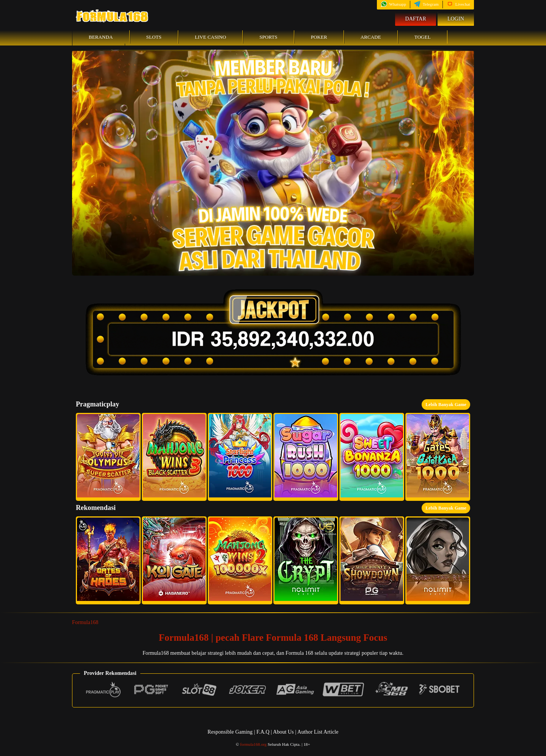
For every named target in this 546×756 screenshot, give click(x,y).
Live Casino (210, 37)
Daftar (416, 19)
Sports (268, 37)
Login (456, 19)
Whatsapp (393, 4)
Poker (319, 37)
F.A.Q (263, 732)
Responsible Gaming (230, 732)
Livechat (458, 4)
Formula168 (85, 622)
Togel (423, 37)
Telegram (426, 4)
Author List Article (318, 732)
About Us (284, 732)
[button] (108, 457)
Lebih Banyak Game (446, 405)
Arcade (371, 37)
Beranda (101, 37)
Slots (154, 37)
